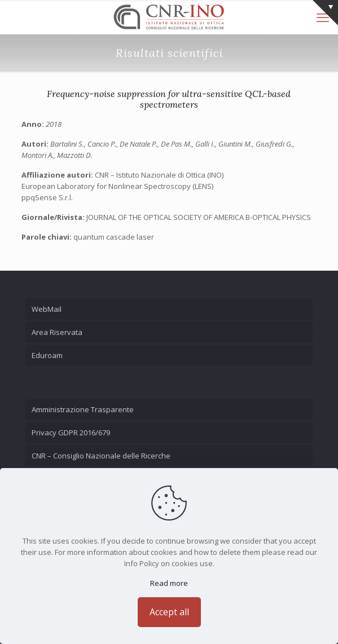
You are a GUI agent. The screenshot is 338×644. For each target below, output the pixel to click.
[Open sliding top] (325, 13)
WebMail (47, 309)
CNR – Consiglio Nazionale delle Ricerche (101, 456)
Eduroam (47, 355)
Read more (169, 583)
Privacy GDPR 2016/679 (71, 433)
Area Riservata (57, 332)
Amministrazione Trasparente (83, 409)
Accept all (169, 612)
